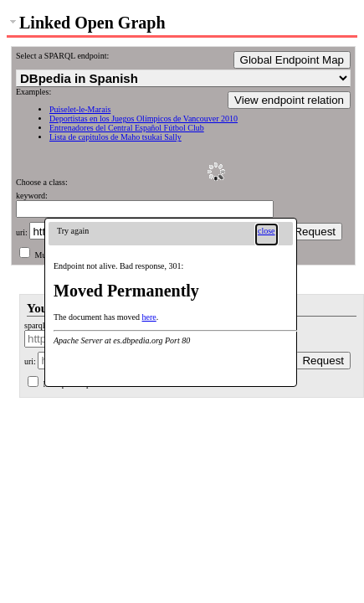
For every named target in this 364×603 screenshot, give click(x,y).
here (149, 317)
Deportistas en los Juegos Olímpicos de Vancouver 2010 (144, 119)
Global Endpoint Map (292, 60)
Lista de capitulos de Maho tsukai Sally (115, 137)
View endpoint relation (289, 100)
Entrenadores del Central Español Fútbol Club (127, 128)
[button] (267, 234)
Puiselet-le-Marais (80, 109)
